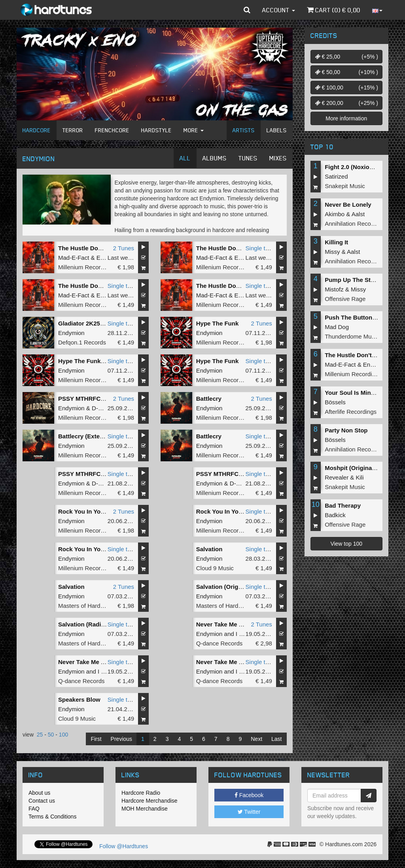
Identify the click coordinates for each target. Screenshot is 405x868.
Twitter (249, 812)
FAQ (34, 809)
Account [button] (279, 10)
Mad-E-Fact (74, 258)
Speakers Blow (79, 700)
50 (51, 735)
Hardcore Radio (141, 793)
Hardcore (37, 130)
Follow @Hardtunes (124, 846)
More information (346, 118)
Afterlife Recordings (351, 412)
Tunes (248, 158)
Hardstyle (156, 130)
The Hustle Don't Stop (89, 248)
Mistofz (334, 289)
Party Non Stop (346, 430)
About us (39, 793)
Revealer (337, 477)
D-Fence (103, 408)
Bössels (335, 402)
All (185, 158)
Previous (121, 739)
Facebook (249, 795)
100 (63, 735)
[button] (247, 10)
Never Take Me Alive (224, 624)
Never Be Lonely (348, 205)
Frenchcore (112, 130)
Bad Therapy (343, 505)
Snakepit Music (345, 186)
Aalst (358, 214)
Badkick (335, 515)
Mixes (278, 158)
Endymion (71, 333)
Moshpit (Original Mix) (356, 468)
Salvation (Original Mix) (229, 587)
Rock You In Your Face (90, 511)
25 (40, 735)
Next (256, 739)
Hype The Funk (218, 323)
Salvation (209, 549)
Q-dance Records (220, 643)
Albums (215, 158)
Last (276, 739)
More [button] (194, 130)
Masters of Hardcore (85, 606)
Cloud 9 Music (215, 568)
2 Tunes (124, 248)
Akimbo (335, 214)
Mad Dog (337, 327)
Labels (277, 130)
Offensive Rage (345, 299)
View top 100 (346, 544)
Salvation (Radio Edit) (89, 624)
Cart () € (334, 10)
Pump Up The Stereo (354, 280)
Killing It (336, 242)
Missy (332, 252)
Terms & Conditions (52, 817)
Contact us (42, 801)
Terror (73, 130)
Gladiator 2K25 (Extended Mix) (101, 323)
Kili (360, 477)
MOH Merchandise (145, 809)
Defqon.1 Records (82, 342)
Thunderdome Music (352, 336)
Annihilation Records (352, 224)
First (96, 739)
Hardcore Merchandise (150, 801)
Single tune (260, 248)
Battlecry (209, 399)
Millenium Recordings (86, 267)
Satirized (336, 176)
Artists (244, 130)
